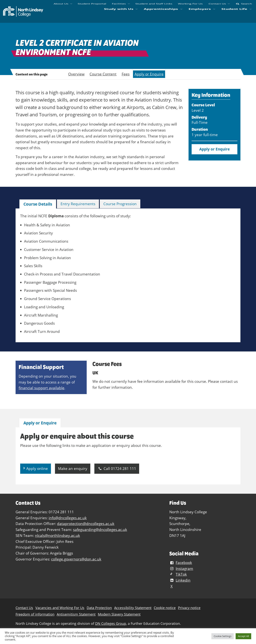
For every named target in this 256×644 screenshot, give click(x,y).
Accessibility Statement (133, 608)
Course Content (103, 74)
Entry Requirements (78, 204)
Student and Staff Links (154, 6)
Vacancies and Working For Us (60, 608)
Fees (126, 74)
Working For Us (190, 6)
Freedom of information (35, 614)
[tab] (38, 204)
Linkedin (180, 580)
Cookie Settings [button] (223, 636)
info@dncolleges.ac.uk (68, 518)
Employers (200, 16)
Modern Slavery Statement (119, 614)
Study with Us (118, 16)
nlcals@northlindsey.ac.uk (57, 535)
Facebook (181, 563)
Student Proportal (92, 6)
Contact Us (217, 6)
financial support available (42, 388)
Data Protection (99, 608)
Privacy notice (189, 608)
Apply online (37, 468)
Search (244, 6)
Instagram (181, 568)
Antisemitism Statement (76, 614)
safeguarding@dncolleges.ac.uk (100, 530)
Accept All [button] (243, 636)
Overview (76, 74)
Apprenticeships (161, 16)
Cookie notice (165, 608)
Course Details (38, 204)
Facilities (119, 6)
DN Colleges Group (111, 624)
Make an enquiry (73, 468)
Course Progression (120, 204)
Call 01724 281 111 (117, 468)
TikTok (178, 574)
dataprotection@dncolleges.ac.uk (86, 524)
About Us (61, 6)
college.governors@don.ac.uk (76, 559)
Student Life (234, 16)
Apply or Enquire (149, 74)
